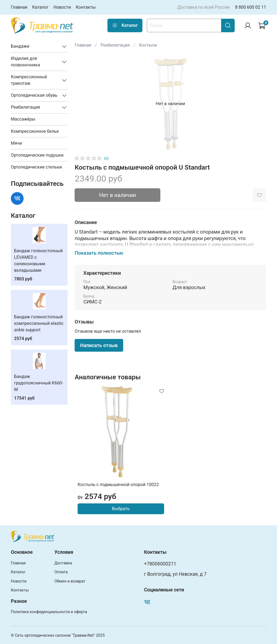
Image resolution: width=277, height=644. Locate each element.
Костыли (148, 45)
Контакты (86, 7)
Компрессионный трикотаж (29, 80)
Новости (62, 7)
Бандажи (20, 46)
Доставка (63, 563)
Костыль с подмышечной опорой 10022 (118, 484)
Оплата (61, 572)
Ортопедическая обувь (34, 95)
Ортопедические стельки (36, 167)
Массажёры (23, 119)
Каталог (40, 7)
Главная (19, 7)
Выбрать (121, 508)
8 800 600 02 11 (251, 7)
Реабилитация (115, 45)
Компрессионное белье (35, 131)
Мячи (16, 143)
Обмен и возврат (70, 581)
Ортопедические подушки (37, 155)
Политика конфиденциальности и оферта (49, 612)
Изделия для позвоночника (26, 62)
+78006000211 (160, 564)
